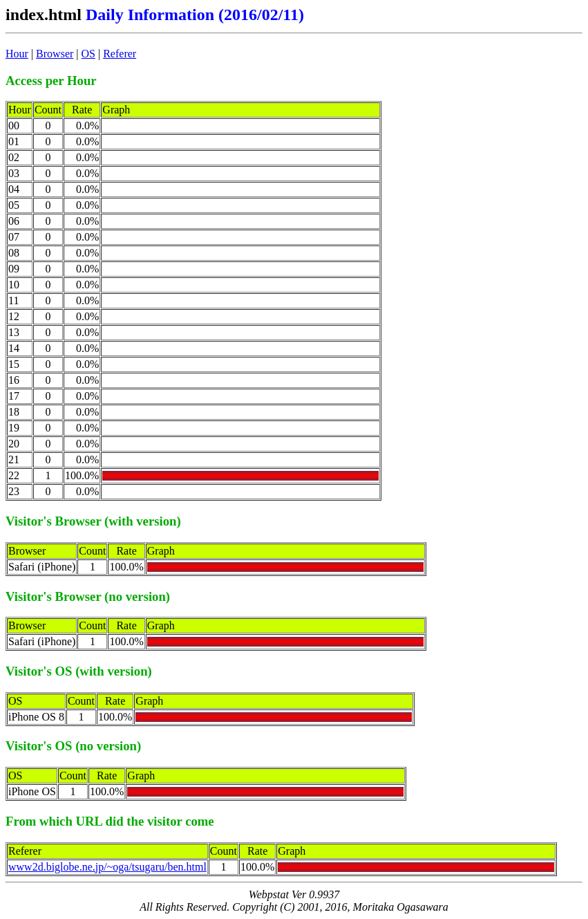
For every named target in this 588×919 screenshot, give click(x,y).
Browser (55, 54)
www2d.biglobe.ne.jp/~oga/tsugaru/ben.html (107, 867)
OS (88, 54)
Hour (17, 54)
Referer (120, 54)
